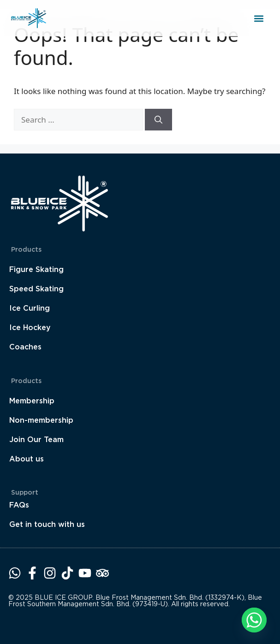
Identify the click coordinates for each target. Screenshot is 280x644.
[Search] (158, 120)
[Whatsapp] (254, 620)
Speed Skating (36, 289)
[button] (259, 18)
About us (27, 459)
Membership (32, 401)
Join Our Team (36, 440)
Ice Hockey (30, 328)
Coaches (25, 347)
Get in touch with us (47, 524)
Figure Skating (36, 269)
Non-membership (41, 420)
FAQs (19, 505)
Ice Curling (30, 308)
